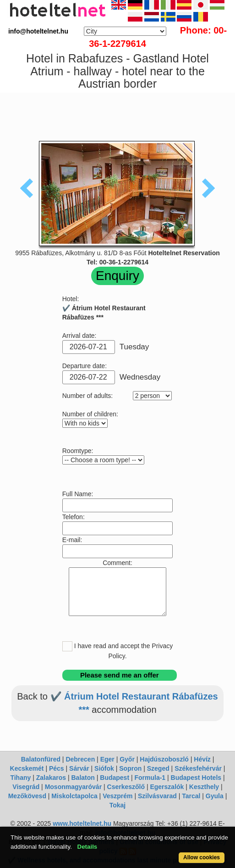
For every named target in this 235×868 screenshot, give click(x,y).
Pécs (57, 768)
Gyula (215, 796)
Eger (107, 759)
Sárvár (79, 768)
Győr (127, 759)
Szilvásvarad (157, 796)
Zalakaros (51, 778)
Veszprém (117, 796)
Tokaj (118, 805)
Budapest (115, 778)
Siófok (104, 768)
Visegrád (26, 787)
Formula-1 (150, 778)
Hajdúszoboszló (164, 759)
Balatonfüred (41, 759)
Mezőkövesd (27, 796)
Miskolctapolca (74, 796)
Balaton (83, 778)
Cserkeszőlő (126, 787)
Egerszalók (167, 787)
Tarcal (191, 796)
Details (87, 847)
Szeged (158, 768)
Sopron (130, 768)
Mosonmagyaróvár (73, 787)
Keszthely (204, 787)
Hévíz (202, 759)
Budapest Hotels (196, 778)
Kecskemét (27, 768)
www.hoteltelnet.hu (82, 823)
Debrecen (80, 759)
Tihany (20, 778)
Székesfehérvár (198, 768)
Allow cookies (202, 857)
